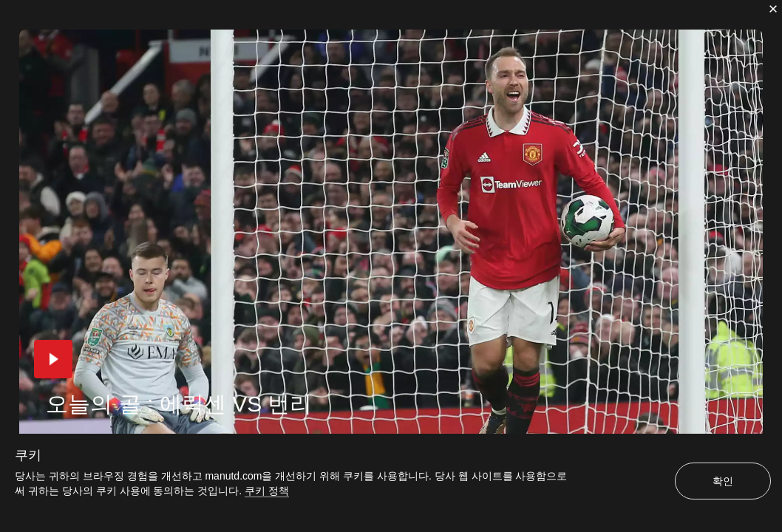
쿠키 (28, 455)
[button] (53, 359)
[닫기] (773, 9)
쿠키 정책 (267, 491)
